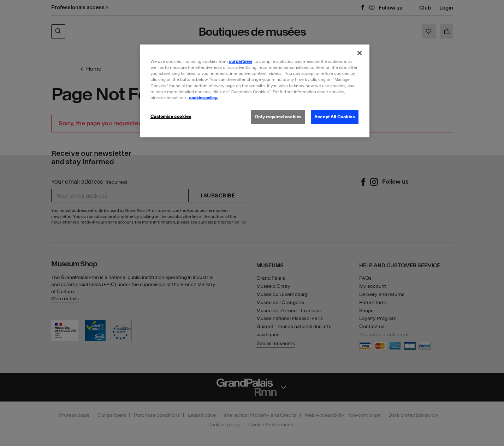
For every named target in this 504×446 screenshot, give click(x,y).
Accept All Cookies (334, 117)
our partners (241, 61)
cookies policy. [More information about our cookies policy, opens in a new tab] (203, 98)
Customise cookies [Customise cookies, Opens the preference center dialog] (171, 117)
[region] (255, 91)
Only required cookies (278, 117)
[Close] (360, 53)
